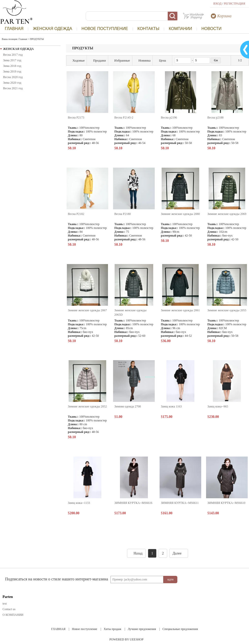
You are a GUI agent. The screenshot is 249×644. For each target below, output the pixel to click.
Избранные (120, 61)
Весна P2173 (76, 118)
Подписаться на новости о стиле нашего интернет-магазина (57, 579)
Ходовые (76, 61)
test (5, 604)
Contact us (9, 609)
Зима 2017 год (12, 60)
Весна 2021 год (13, 88)
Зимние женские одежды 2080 (180, 214)
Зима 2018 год (12, 66)
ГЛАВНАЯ (14, 29)
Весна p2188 (215, 118)
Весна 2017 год (13, 55)
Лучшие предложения (142, 629)
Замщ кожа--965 (218, 406)
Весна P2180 (122, 214)
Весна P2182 (76, 214)
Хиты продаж (112, 629)
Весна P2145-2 (124, 118)
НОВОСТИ (212, 29)
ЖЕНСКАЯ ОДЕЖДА (52, 29)
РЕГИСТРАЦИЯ (235, 4)
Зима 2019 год (12, 71)
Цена (162, 61)
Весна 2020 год (13, 77)
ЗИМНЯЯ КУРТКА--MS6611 (180, 503)
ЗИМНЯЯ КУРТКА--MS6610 (226, 503)
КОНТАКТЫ (148, 29)
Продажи (97, 61)
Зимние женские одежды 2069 (227, 214)
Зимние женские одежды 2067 (87, 310)
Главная (23, 39)
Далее (179, 553)
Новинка (143, 61)
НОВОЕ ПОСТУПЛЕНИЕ (105, 29)
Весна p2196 (169, 118)
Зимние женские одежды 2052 (87, 406)
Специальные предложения (180, 629)
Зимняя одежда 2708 (128, 406)
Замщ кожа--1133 (79, 503)
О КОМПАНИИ (13, 615)
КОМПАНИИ (180, 29)
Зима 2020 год (12, 83)
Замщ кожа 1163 (171, 406)
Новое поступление (85, 629)
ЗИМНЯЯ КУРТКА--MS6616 (133, 503)
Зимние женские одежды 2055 (227, 310)
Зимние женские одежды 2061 (180, 310)
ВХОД (217, 4)
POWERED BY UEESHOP (126, 639)
